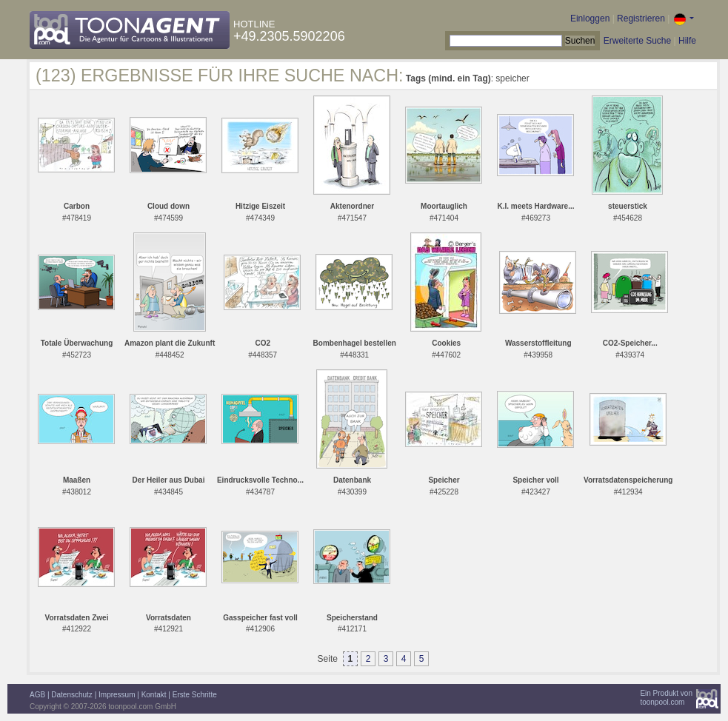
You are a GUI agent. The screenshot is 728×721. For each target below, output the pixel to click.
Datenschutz (72, 695)
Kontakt (154, 695)
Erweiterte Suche (637, 41)
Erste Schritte (195, 695)
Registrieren (641, 19)
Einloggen (590, 19)
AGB (37, 695)
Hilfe (687, 41)
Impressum (117, 695)
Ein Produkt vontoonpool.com (666, 698)
